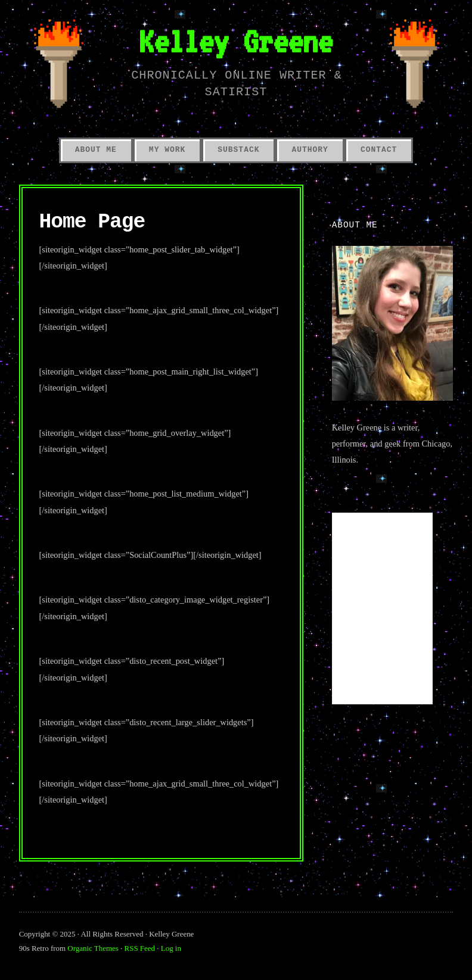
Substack (238, 150)
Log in (171, 948)
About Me (96, 150)
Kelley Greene (236, 41)
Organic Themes (93, 948)
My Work (167, 150)
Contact (379, 150)
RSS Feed (140, 948)
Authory (310, 150)
